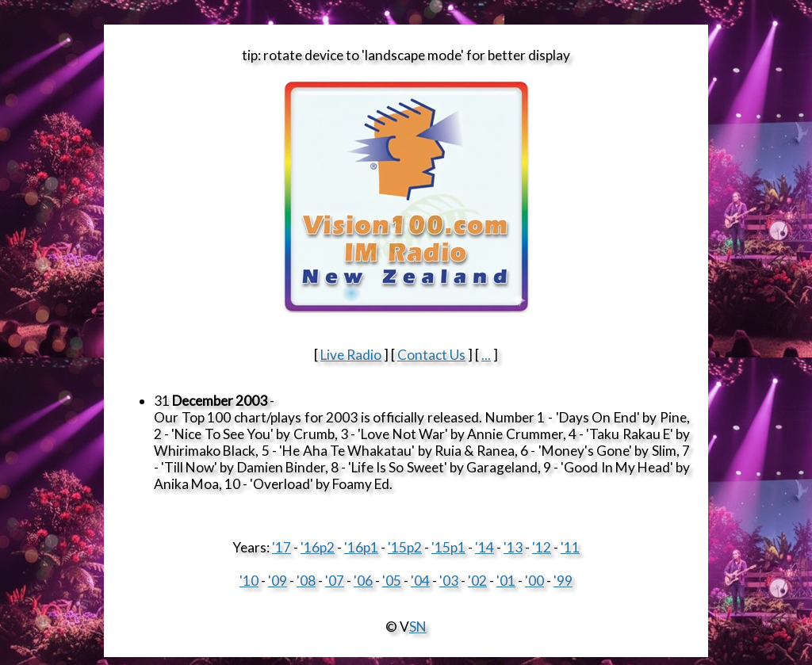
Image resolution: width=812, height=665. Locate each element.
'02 (477, 581)
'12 (542, 547)
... (486, 355)
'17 (282, 547)
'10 (249, 581)
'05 (392, 581)
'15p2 (405, 547)
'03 (449, 581)
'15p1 (448, 547)
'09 (278, 581)
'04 (420, 581)
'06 (363, 581)
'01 (506, 581)
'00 (534, 581)
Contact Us (431, 355)
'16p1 (361, 547)
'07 (335, 581)
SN (418, 627)
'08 (306, 581)
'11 (570, 547)
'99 (563, 581)
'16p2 (318, 547)
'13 (513, 547)
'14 (485, 547)
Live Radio (351, 355)
